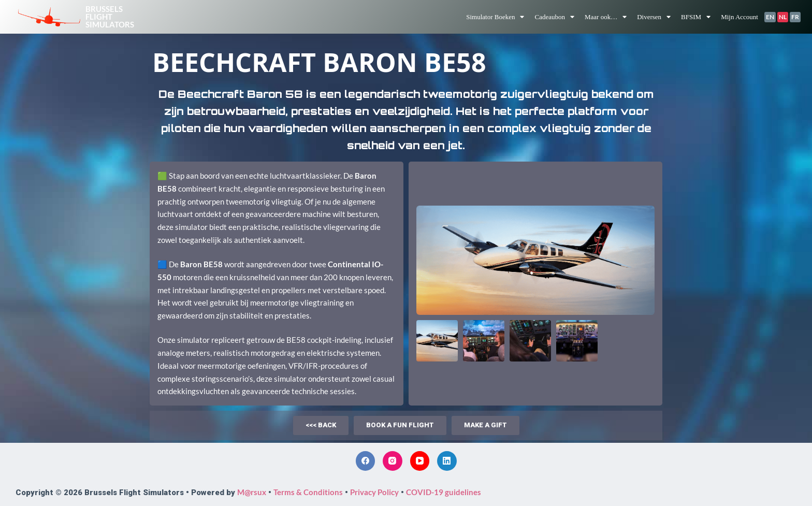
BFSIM (696, 17)
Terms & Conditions (308, 492)
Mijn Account (740, 17)
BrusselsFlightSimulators (110, 17)
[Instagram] (393, 461)
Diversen (654, 17)
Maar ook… (606, 17)
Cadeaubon (554, 17)
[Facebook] (366, 461)
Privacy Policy (374, 492)
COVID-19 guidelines (444, 492)
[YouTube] (420, 461)
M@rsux (252, 492)
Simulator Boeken (495, 17)
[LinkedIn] (447, 461)
